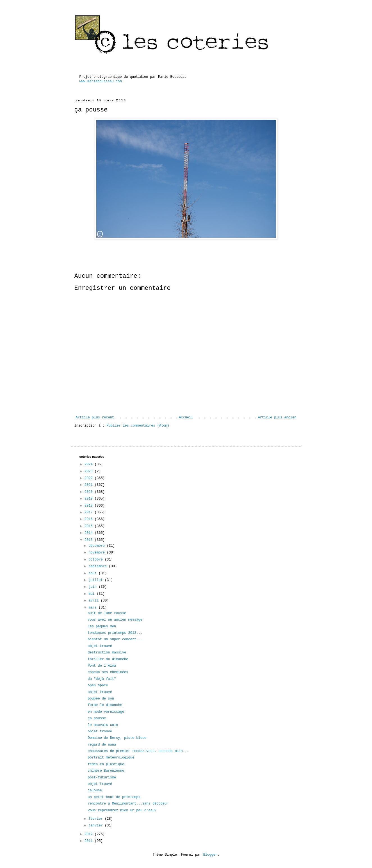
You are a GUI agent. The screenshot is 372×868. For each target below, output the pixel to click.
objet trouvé (100, 646)
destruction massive (107, 653)
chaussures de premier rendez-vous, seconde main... (138, 751)
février (97, 819)
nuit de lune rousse (107, 613)
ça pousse (97, 718)
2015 (90, 526)
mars (93, 608)
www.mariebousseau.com (101, 81)
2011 (90, 841)
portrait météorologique (111, 758)
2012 (90, 834)
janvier (97, 826)
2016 (90, 519)
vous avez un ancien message (115, 620)
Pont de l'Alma (102, 666)
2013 (90, 540)
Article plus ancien (277, 418)
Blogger (210, 855)
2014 (90, 533)
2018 (90, 506)
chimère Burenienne (106, 771)
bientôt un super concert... (115, 639)
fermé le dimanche (105, 705)
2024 (90, 464)
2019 (90, 499)
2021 (90, 485)
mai (93, 594)
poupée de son (101, 699)
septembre (99, 566)
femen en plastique (106, 764)
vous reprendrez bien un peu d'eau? (122, 810)
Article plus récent (95, 418)
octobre (97, 560)
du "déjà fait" (102, 679)
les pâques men (102, 626)
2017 (90, 512)
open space (98, 685)
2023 (90, 471)
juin (93, 587)
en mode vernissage (106, 712)
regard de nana (102, 745)
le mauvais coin (103, 725)
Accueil (186, 418)
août (93, 573)
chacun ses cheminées (108, 672)
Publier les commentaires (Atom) (138, 426)
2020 (90, 492)
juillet (97, 580)
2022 (90, 478)
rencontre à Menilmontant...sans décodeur (128, 804)
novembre (98, 553)
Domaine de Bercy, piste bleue (117, 738)
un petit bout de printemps (114, 797)
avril (94, 601)
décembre (98, 546)
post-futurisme (102, 778)
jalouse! (96, 790)
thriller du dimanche (108, 659)
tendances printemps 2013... (115, 633)
